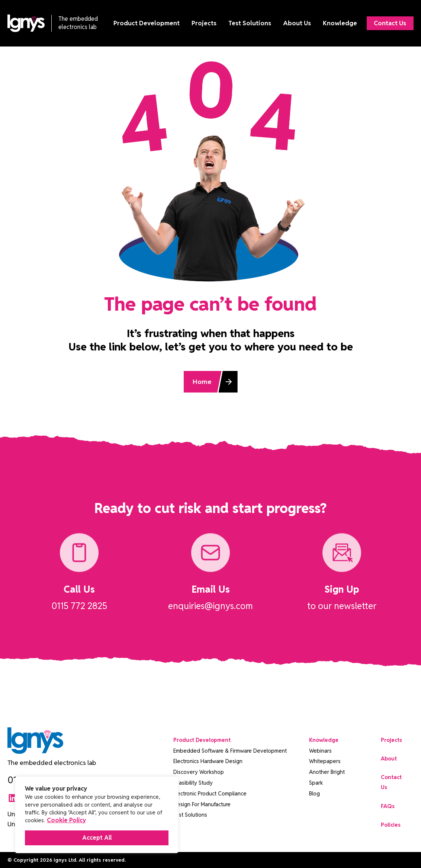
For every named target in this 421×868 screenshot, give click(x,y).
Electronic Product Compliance (210, 793)
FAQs (388, 806)
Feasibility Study (193, 783)
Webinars (320, 751)
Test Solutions (249, 23)
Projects (204, 23)
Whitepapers (325, 761)
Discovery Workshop (199, 772)
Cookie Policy (66, 820)
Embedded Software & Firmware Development (230, 751)
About (389, 758)
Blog (314, 793)
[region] (97, 815)
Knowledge (340, 23)
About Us (297, 23)
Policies (391, 825)
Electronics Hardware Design (208, 761)
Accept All (97, 838)
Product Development (146, 23)
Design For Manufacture (202, 804)
